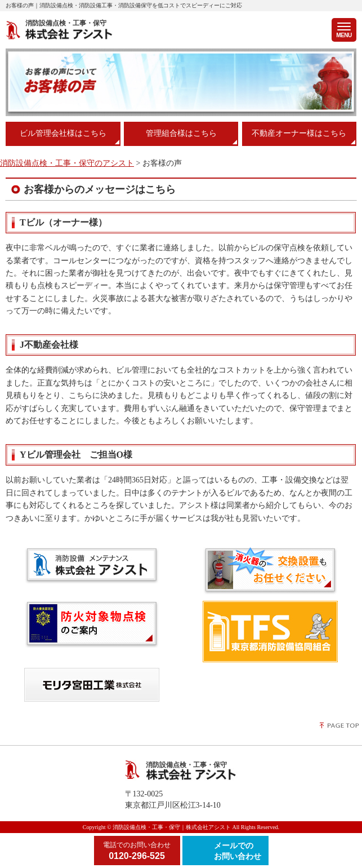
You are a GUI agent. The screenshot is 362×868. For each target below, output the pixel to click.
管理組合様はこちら (181, 133)
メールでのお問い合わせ (238, 851)
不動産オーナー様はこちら (299, 133)
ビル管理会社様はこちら (63, 133)
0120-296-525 (137, 851)
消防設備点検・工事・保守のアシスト (67, 163)
